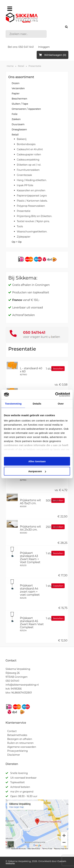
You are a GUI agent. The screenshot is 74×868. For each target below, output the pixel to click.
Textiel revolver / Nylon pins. (33, 221)
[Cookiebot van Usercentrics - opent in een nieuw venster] (55, 395)
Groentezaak (24, 175)
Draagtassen (19, 129)
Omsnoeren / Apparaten (26, 109)
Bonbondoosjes (26, 144)
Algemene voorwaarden (22, 747)
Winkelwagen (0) (53, 55)
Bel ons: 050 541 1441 (21, 47)
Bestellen (58, 369)
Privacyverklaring (18, 751)
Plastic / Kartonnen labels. (32, 201)
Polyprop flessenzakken (31, 206)
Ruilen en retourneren (21, 743)
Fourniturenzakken (28, 170)
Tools (20, 226)
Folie (15, 114)
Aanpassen (37, 471)
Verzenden (18, 88)
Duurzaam (18, 124)
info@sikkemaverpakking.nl (22, 685)
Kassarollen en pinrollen (31, 190)
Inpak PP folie (25, 185)
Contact (12, 731)
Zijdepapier (24, 237)
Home (10, 66)
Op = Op (17, 242)
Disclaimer (14, 755)
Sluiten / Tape (20, 104)
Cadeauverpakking (28, 160)
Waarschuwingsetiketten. (32, 232)
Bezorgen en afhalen (20, 739)
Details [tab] (37, 403)
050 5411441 (12, 681)
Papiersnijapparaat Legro (32, 196)
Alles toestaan (37, 461)
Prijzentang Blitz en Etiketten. (35, 216)
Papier (16, 94)
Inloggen (44, 47)
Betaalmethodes (17, 735)
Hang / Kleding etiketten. (32, 180)
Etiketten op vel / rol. (29, 165)
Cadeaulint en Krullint (30, 149)
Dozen (16, 83)
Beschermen (20, 99)
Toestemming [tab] (13, 403)
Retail (21, 66)
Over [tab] (61, 403)
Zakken (16, 119)
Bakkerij (22, 139)
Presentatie (35, 66)
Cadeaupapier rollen (29, 154)
